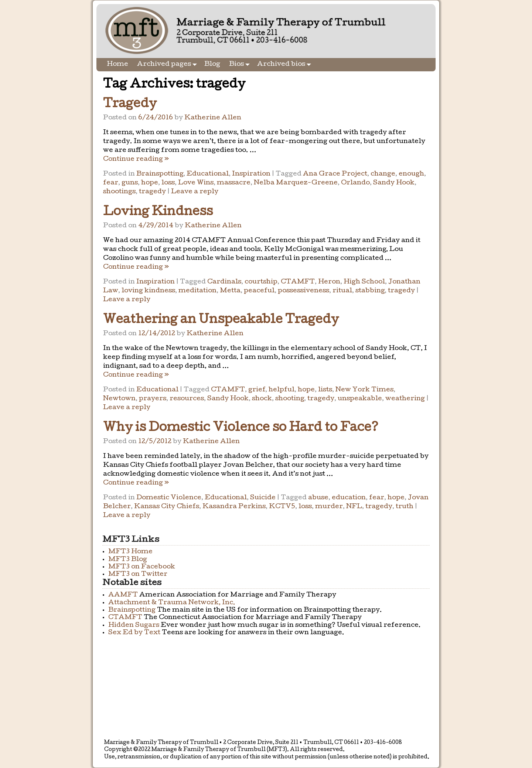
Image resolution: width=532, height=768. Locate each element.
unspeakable (360, 399)
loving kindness (148, 291)
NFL (354, 507)
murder (329, 507)
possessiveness (303, 291)
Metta (230, 291)
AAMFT (123, 595)
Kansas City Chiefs (167, 507)
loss (168, 183)
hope (150, 183)
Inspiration (251, 174)
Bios (241, 64)
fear (111, 183)
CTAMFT (298, 282)
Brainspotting (160, 174)
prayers (153, 399)
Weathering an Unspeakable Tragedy (221, 321)
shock (262, 399)
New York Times (364, 390)
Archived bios (286, 64)
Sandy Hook (394, 183)
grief (257, 390)
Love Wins (196, 183)
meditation (197, 291)
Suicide (263, 498)
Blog (212, 64)
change (383, 174)
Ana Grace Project (335, 174)
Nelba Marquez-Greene (296, 183)
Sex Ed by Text (134, 633)
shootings (119, 192)
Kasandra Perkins (234, 507)
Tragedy (130, 105)
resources (187, 399)
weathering (405, 399)
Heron (329, 282)
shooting (290, 399)
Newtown (119, 399)
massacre (234, 183)
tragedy (152, 192)
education (349, 498)
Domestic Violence (169, 498)
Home (117, 64)
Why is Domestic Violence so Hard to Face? (241, 429)
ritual (342, 291)
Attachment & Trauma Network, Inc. (172, 603)
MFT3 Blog (128, 560)
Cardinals (224, 282)
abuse (318, 498)
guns (130, 183)
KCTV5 (282, 507)
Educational (208, 174)
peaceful (259, 291)
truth (405, 507)
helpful (282, 390)
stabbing (370, 291)
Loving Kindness (158, 213)
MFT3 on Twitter (138, 575)
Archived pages (168, 64)
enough (411, 174)
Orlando (355, 183)
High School (364, 282)
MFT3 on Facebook (142, 567)
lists (325, 390)
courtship (261, 282)
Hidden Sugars (134, 626)
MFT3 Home (130, 552)
